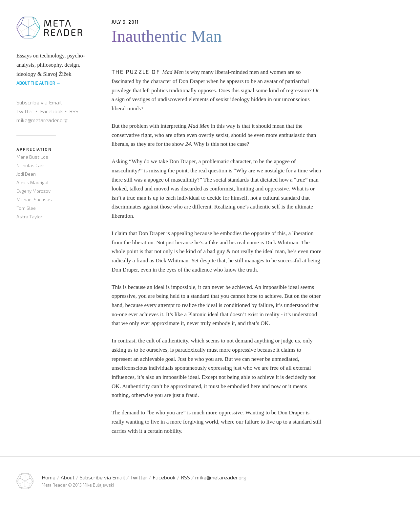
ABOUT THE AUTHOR (38, 83)
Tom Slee (26, 208)
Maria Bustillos (32, 157)
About (68, 477)
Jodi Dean (26, 174)
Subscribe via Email (39, 102)
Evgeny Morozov (33, 191)
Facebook (52, 111)
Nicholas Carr (30, 165)
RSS (74, 111)
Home (49, 477)
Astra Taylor (29, 217)
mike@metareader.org (42, 120)
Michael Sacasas (34, 199)
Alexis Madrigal (32, 182)
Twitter (25, 111)
